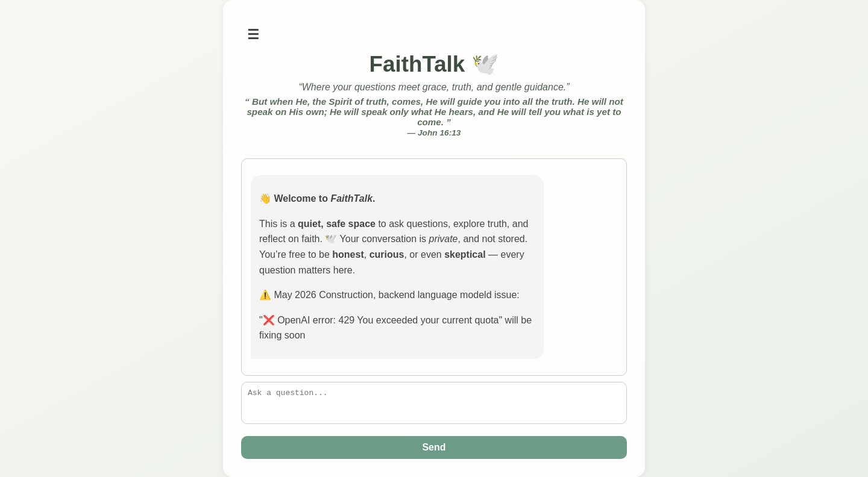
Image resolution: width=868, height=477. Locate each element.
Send (434, 447)
